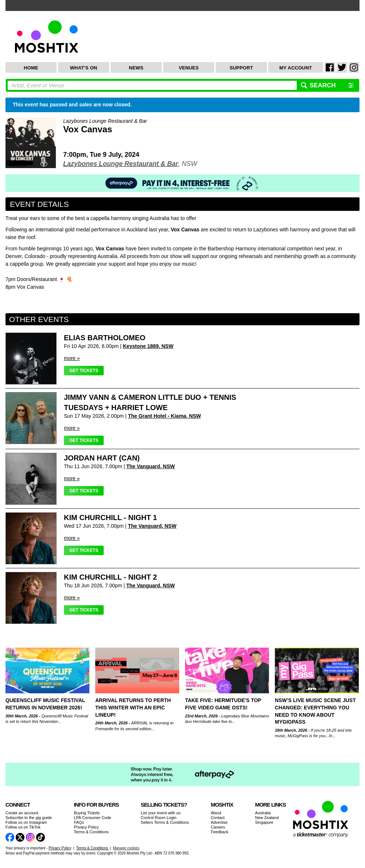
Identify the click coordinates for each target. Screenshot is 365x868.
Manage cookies (126, 848)
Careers (218, 827)
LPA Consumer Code (93, 818)
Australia (263, 813)
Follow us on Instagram (26, 822)
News (136, 68)
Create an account (22, 813)
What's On (84, 68)
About (216, 813)
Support (241, 68)
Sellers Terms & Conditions (165, 822)
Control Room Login (159, 818)
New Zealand (267, 818)
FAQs (79, 822)
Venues (189, 68)
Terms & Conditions (91, 832)
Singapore (264, 822)
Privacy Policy (86, 827)
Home (31, 68)
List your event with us (161, 813)
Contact (218, 818)
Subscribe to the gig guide (29, 818)
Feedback (219, 832)
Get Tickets (84, 371)
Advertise (219, 822)
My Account (295, 68)
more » (72, 358)
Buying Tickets (87, 813)
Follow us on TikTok (23, 827)
